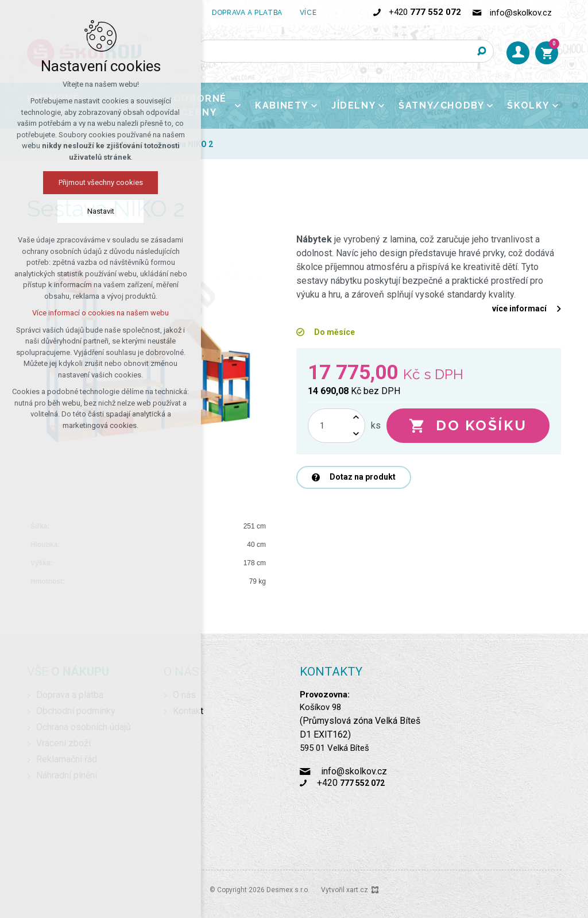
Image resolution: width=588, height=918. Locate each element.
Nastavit (101, 211)
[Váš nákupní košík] (547, 53)
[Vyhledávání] (482, 51)
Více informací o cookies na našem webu (100, 313)
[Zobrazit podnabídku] (325, 13)
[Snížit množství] (356, 434)
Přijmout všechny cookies (101, 182)
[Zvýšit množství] (356, 417)
